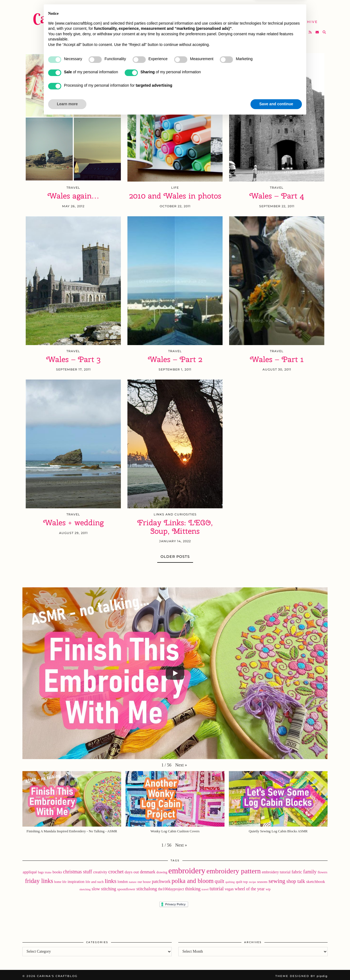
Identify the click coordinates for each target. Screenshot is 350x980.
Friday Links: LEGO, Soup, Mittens (175, 525)
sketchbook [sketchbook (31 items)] (316, 879)
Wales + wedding (73, 520)
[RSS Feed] (310, 29)
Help (273, 18)
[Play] (175, 671)
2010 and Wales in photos (175, 194)
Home (160, 8)
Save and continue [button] (276, 965)
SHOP (190, 18)
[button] (181, 763)
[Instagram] (297, 29)
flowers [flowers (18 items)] (323, 870)
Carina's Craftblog (84, 15)
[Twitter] (290, 29)
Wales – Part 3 (73, 357)
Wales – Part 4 (277, 194)
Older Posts (175, 554)
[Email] (317, 29)
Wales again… (73, 194)
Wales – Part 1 (277, 357)
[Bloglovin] (304, 29)
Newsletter (288, 8)
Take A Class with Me (231, 18)
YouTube (164, 18)
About (256, 8)
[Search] (325, 29)
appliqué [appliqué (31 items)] (30, 870)
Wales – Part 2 (175, 357)
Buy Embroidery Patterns (208, 8)
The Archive (303, 18)
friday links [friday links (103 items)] (39, 879)
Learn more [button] (67, 965)
